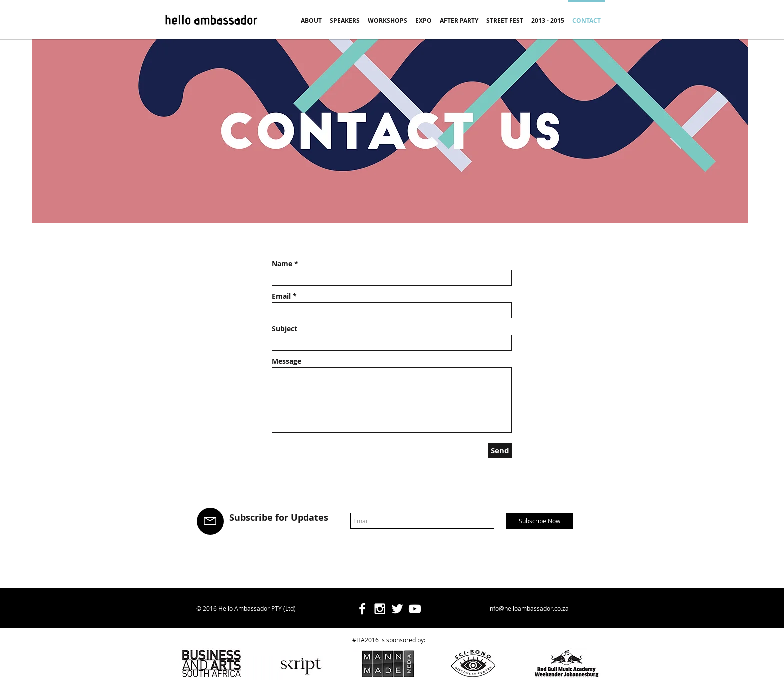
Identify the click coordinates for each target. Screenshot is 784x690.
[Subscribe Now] (540, 521)
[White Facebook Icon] (362, 609)
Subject (285, 329)
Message (287, 361)
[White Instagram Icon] (380, 609)
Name (282, 264)
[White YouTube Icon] (415, 609)
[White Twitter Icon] (397, 609)
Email (281, 296)
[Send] (500, 450)
